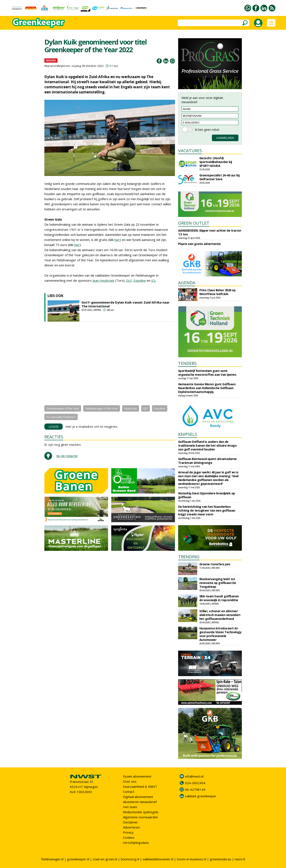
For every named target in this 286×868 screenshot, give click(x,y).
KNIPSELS (188, 434)
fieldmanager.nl (52, 859)
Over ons (130, 781)
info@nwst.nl (194, 776)
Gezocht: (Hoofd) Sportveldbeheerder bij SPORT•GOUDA (216, 162)
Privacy (128, 832)
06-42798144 (195, 789)
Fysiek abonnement (137, 776)
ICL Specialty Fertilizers (61, 417)
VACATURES (190, 151)
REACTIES (54, 437)
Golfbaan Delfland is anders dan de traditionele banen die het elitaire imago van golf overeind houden (207, 445)
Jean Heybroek (103, 280)
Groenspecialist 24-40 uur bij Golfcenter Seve (220, 177)
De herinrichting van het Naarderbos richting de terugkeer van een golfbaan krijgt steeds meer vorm (207, 510)
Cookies (129, 837)
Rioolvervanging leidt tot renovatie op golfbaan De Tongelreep (218, 583)
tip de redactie (67, 456)
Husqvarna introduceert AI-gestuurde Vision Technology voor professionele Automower (220, 634)
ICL (154, 280)
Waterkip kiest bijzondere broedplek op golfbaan (207, 495)
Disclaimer (130, 822)
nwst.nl (240, 859)
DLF (129, 280)
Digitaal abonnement (138, 797)
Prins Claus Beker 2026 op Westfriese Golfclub (218, 292)
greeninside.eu (220, 859)
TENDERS (187, 363)
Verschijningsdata (136, 843)
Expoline (140, 280)
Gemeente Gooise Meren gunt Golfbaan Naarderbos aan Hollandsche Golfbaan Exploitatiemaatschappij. (207, 388)
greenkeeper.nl (78, 859)
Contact (129, 792)
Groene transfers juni (215, 564)
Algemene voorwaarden (140, 817)
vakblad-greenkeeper (201, 796)
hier (117, 240)
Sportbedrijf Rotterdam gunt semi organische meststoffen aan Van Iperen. (207, 373)
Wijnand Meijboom (57, 66)
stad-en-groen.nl (105, 859)
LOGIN (54, 427)
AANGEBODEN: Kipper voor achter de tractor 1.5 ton (210, 232)
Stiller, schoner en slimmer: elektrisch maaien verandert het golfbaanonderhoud (220, 615)
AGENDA (187, 283)
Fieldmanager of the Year (102, 408)
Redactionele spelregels (141, 812)
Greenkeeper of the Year (63, 408)
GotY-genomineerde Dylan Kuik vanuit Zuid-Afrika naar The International (126, 304)
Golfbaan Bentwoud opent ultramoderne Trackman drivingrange (207, 461)
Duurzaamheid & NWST (140, 786)
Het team (130, 807)
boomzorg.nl (130, 859)
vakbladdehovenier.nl (158, 859)
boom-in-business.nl (192, 859)
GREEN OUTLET (194, 223)
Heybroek (131, 408)
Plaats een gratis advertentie (199, 244)
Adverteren (131, 827)
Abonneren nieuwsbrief (140, 802)
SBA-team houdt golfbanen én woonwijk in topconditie (219, 598)
